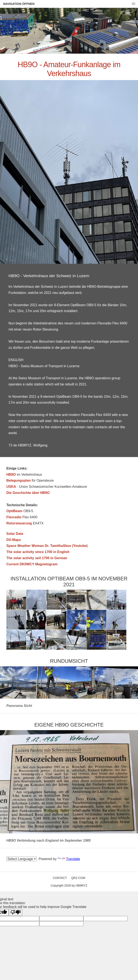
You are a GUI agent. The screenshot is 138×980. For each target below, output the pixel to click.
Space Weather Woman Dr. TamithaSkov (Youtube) (47, 546)
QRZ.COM (78, 878)
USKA (11, 487)
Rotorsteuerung (19, 523)
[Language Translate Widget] (22, 859)
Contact (60, 878)
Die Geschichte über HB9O (28, 493)
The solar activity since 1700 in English (38, 552)
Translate (69, 859)
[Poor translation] (15, 912)
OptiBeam (14, 511)
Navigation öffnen (19, 4)
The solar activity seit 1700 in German (37, 558)
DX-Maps (14, 540)
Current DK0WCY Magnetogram (32, 564)
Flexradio (14, 517)
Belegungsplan (19, 480)
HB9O (11, 475)
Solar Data (15, 534)
